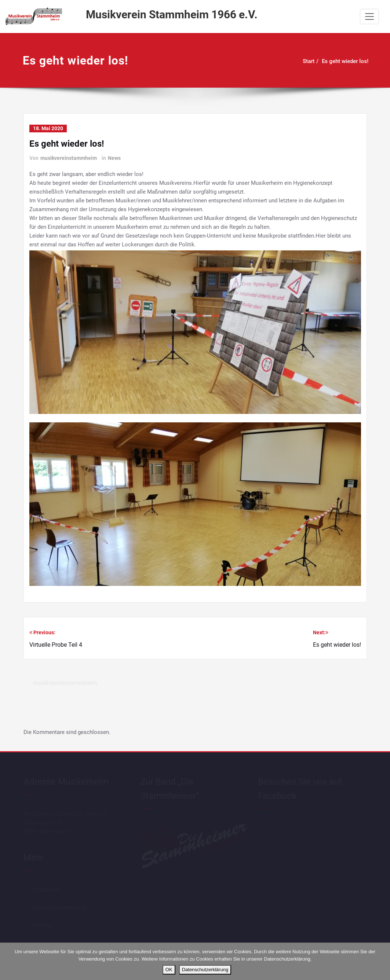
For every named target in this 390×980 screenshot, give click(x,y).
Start (305, 61)
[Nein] (381, 961)
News (114, 158)
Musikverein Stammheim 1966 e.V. (172, 14)
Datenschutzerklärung (205, 970)
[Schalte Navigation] (369, 16)
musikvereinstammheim (69, 158)
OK (169, 970)
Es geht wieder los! (341, 61)
